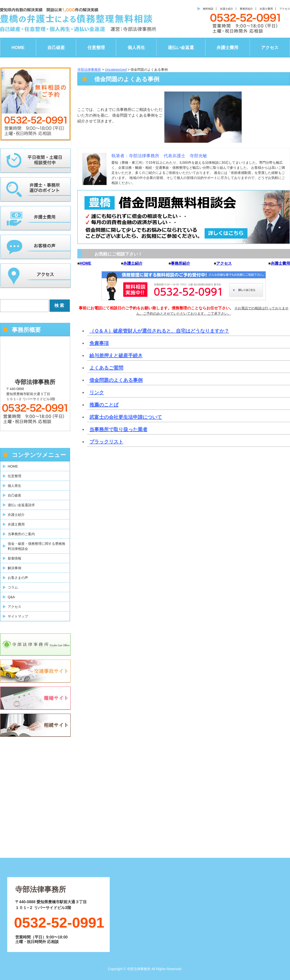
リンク (97, 392)
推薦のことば (104, 405)
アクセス (285, 9)
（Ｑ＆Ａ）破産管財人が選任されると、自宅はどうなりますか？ (159, 331)
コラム (13, 587)
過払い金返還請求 (21, 505)
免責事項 (99, 343)
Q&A (11, 597)
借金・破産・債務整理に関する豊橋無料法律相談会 (36, 546)
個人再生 (136, 48)
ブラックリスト (106, 442)
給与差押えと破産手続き (116, 355)
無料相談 (208, 9)
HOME (18, 48)
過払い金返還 (181, 48)
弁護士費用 (266, 9)
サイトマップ (18, 616)
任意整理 (96, 48)
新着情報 (14, 558)
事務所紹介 (246, 9)
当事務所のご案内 (21, 534)
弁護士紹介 (227, 9)
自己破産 (56, 48)
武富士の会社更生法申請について (126, 417)
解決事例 (14, 568)
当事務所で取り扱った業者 (118, 429)
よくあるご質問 (106, 368)
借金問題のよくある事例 (116, 380)
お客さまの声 (18, 578)
